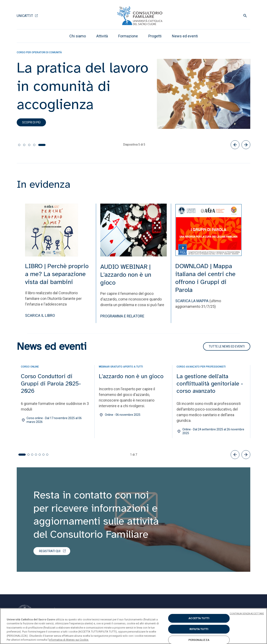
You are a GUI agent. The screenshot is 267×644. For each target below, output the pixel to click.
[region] (133, 626)
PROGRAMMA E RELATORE (122, 316)
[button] (235, 455)
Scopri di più (31, 122)
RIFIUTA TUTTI (199, 629)
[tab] (19, 145)
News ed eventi (185, 36)
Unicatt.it (25, 16)
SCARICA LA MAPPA (192, 301)
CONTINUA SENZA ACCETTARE (247, 614)
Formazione (128, 36)
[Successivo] (246, 145)
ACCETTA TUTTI (199, 618)
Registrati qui (50, 551)
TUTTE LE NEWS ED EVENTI (227, 346)
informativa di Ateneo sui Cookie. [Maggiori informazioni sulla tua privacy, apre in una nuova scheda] (69, 640)
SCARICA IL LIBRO (40, 315)
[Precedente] (235, 145)
